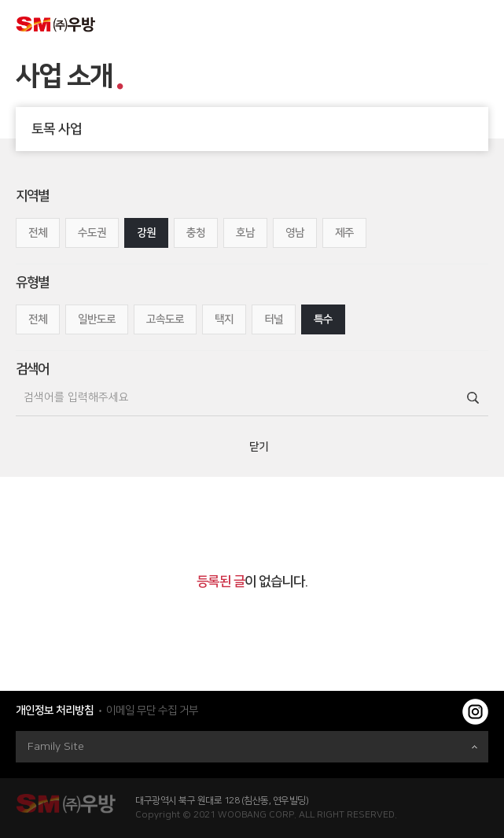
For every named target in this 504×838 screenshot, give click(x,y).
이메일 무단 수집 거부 (152, 711)
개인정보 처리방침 (55, 711)
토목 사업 (260, 129)
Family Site (252, 747)
